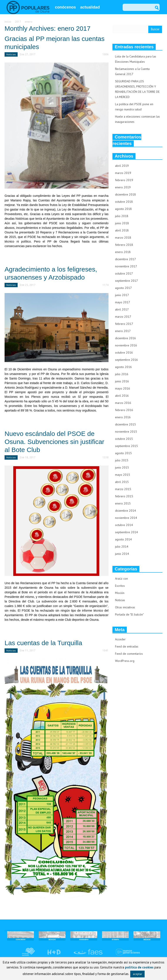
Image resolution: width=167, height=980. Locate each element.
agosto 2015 (123, 453)
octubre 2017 (124, 273)
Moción (120, 593)
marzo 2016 (123, 403)
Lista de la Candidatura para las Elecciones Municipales (136, 59)
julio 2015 (122, 460)
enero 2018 (123, 252)
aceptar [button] (137, 974)
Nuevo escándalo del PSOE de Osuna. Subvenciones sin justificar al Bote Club (54, 442)
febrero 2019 (124, 180)
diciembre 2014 (125, 511)
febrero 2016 (124, 410)
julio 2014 (122, 547)
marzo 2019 (123, 173)
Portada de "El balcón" (129, 614)
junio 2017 (122, 295)
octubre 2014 (124, 525)
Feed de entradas (127, 646)
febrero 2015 (124, 496)
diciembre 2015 (125, 424)
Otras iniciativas (125, 607)
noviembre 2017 (126, 266)
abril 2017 (122, 309)
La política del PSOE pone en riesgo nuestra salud (134, 107)
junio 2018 (122, 223)
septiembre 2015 (126, 446)
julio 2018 (122, 216)
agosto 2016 (123, 367)
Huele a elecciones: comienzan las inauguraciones (137, 119)
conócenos (65, 7)
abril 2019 (122, 166)
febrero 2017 (124, 324)
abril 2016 (122, 396)
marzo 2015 (123, 489)
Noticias (11, 54)
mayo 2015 (123, 475)
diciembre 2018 (125, 194)
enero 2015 (123, 503)
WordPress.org (125, 661)
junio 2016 (122, 381)
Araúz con (121, 579)
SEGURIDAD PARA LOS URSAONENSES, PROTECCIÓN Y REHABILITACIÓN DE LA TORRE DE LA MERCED (137, 89)
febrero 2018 (124, 245)
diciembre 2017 (125, 259)
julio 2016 (122, 374)
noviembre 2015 (126, 432)
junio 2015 (122, 467)
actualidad (90, 7)
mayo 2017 (123, 302)
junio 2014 (122, 554)
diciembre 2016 (125, 338)
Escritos (120, 586)
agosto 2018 (123, 209)
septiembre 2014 (126, 532)
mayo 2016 (123, 388)
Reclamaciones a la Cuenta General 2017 (132, 71)
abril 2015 (122, 482)
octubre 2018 (124, 202)
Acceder (120, 639)
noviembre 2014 (126, 518)
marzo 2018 (123, 238)
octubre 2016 (124, 353)
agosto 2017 (123, 288)
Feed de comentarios (129, 654)
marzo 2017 (123, 317)
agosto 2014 (123, 539)
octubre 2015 (124, 439)
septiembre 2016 (126, 360)
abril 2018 (122, 230)
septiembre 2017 (126, 281)
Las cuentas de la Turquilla (43, 643)
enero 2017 (123, 331)
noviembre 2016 (126, 345)
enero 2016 (123, 417)
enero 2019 (123, 187)
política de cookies (139, 967)
